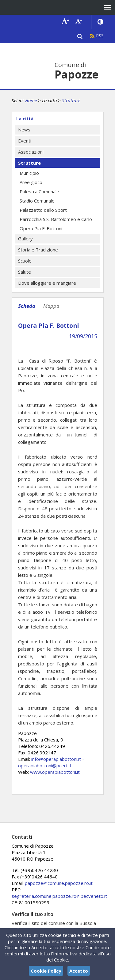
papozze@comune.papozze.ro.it (59, 883)
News (24, 130)
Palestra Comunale (39, 191)
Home (31, 100)
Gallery (25, 239)
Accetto (79, 971)
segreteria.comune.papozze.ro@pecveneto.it (59, 896)
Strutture (71, 100)
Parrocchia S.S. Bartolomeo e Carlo (56, 219)
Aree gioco (31, 182)
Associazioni (31, 152)
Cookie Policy (46, 971)
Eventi (25, 141)
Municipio (29, 173)
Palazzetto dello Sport (43, 210)
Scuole (25, 261)
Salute (25, 272)
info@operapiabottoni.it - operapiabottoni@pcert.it (51, 762)
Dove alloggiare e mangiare (47, 283)
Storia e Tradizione (38, 250)
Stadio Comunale (37, 201)
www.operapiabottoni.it (55, 772)
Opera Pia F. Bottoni (41, 228)
